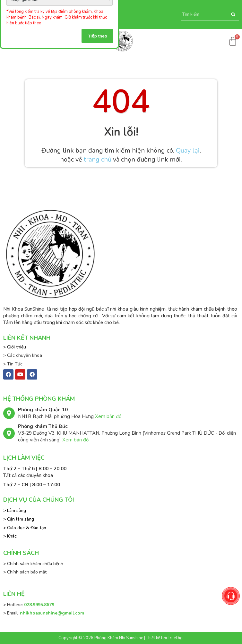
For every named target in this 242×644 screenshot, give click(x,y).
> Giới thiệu (15, 347)
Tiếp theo (98, 36)
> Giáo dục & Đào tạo (25, 528)
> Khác (10, 536)
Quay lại (188, 151)
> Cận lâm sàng (19, 519)
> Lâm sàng (15, 510)
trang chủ (98, 159)
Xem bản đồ (108, 416)
